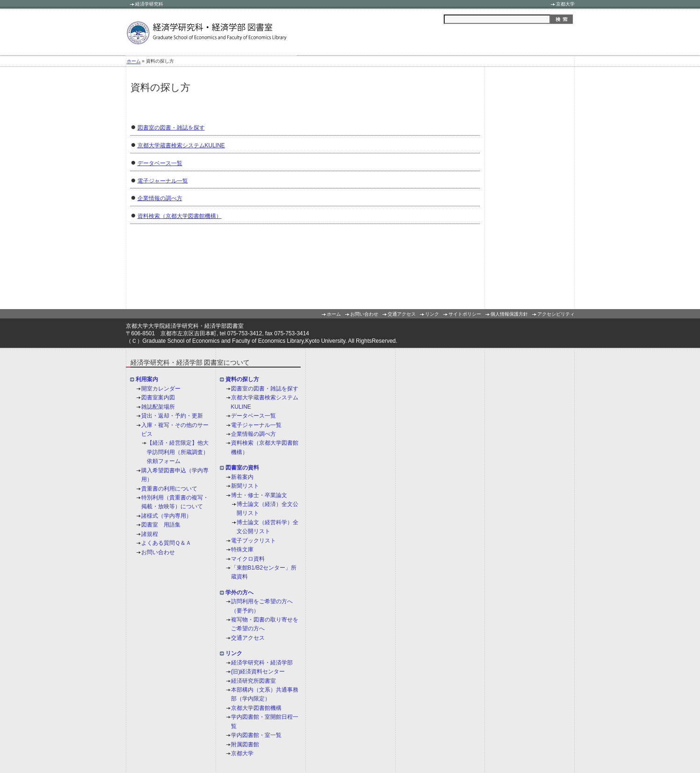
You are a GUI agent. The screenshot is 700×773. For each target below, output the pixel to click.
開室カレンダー (161, 389)
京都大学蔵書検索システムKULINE (181, 145)
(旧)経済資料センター (258, 672)
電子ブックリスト (253, 541)
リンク (432, 314)
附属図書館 (245, 744)
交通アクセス (402, 314)
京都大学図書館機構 (256, 708)
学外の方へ (239, 592)
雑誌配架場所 (158, 407)
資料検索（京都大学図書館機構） (180, 216)
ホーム (134, 61)
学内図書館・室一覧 (256, 735)
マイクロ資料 (248, 559)
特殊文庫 (242, 549)
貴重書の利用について (169, 489)
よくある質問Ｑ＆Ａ (166, 543)
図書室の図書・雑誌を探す (171, 128)
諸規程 (150, 534)
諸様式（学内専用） (166, 516)
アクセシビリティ (556, 314)
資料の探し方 (242, 380)
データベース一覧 (160, 163)
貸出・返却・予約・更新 (172, 416)
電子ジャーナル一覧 (163, 181)
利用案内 (147, 380)
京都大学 (565, 4)
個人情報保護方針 (509, 314)
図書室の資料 (242, 468)
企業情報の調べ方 (160, 198)
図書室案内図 (158, 398)
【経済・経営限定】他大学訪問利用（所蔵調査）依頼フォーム (178, 452)
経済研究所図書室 (253, 681)
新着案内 (242, 477)
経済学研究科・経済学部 (262, 663)
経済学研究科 (149, 4)
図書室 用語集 (161, 525)
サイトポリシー (465, 314)
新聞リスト (245, 486)
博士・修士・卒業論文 (259, 495)
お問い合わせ (364, 314)
